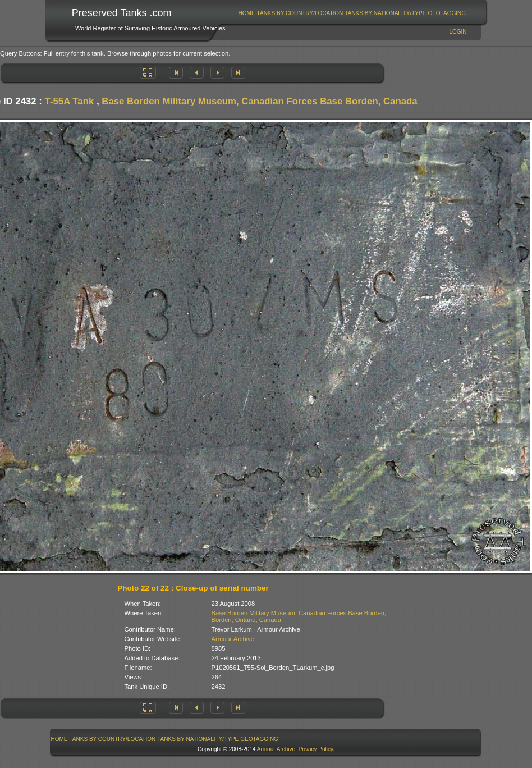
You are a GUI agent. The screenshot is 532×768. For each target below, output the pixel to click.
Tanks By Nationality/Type (385, 13)
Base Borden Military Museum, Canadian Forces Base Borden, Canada (259, 101)
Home (247, 13)
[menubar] (352, 13)
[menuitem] (247, 13)
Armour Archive (233, 639)
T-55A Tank (70, 101)
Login (458, 32)
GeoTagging (447, 13)
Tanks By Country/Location (300, 13)
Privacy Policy (316, 749)
